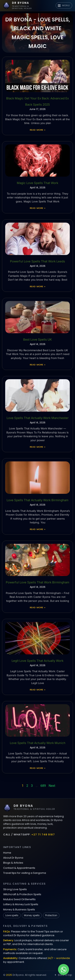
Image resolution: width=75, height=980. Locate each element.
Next (52, 786)
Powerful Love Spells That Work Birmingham (37, 582)
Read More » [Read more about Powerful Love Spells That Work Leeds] (37, 286)
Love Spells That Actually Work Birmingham (37, 500)
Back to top (63, 975)
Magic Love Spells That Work (37, 183)
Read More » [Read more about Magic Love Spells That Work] (37, 208)
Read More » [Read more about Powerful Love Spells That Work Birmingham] (37, 607)
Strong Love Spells (15, 889)
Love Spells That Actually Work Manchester (38, 418)
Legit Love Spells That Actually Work (37, 661)
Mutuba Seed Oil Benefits (19, 899)
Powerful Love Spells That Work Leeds (37, 261)
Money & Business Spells (19, 909)
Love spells (12, 915)
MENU (64, 5)
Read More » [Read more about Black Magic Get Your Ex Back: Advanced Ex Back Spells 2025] (37, 130)
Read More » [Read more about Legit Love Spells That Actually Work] (37, 690)
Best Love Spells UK (37, 339)
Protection (51, 915)
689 (43, 786)
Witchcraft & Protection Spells (22, 894)
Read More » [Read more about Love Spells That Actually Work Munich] (37, 768)
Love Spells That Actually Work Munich (38, 743)
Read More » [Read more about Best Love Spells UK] (37, 365)
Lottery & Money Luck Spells (21, 904)
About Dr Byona (13, 858)
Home (7, 853)
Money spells (32, 915)
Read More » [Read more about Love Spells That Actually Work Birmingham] (37, 529)
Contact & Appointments (19, 868)
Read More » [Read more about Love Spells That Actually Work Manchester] (37, 447)
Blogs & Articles (13, 863)
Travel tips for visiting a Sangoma (25, 873)
